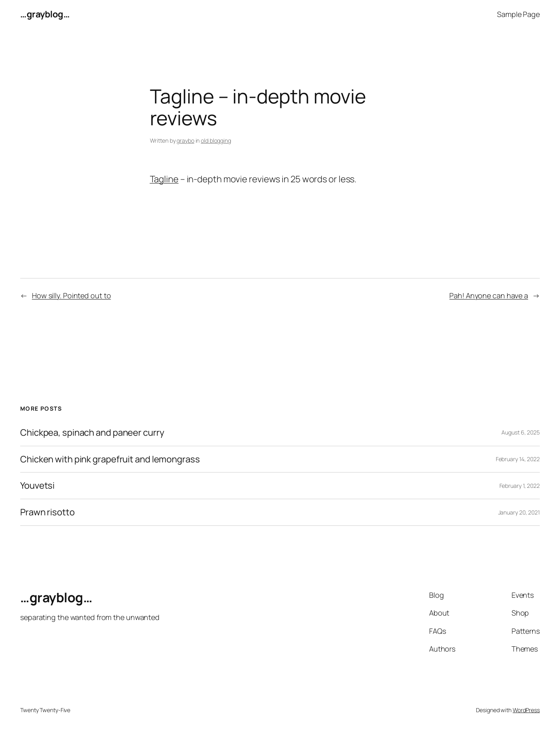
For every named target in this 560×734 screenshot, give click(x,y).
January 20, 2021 (519, 512)
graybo (185, 140)
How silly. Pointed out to (72, 295)
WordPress (526, 710)
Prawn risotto (47, 512)
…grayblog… (45, 14)
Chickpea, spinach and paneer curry (92, 433)
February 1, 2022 (520, 486)
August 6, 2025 (521, 432)
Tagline (164, 179)
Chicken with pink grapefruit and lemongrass (110, 459)
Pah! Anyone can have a (489, 295)
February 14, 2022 (518, 459)
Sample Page (518, 14)
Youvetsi (37, 486)
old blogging (216, 140)
